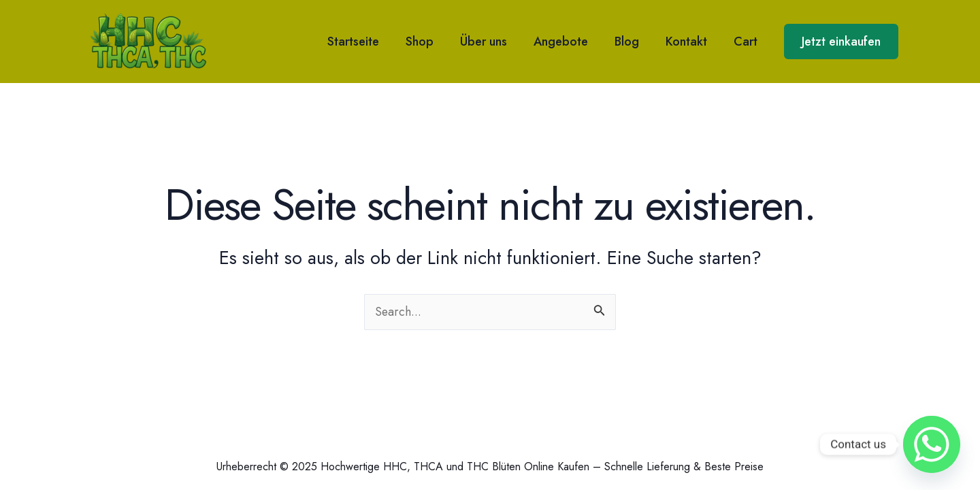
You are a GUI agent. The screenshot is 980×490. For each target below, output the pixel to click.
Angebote (568, 42)
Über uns (492, 42)
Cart (746, 42)
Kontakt (689, 42)
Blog (632, 42)
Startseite (366, 42)
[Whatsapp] (932, 444)
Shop (430, 42)
